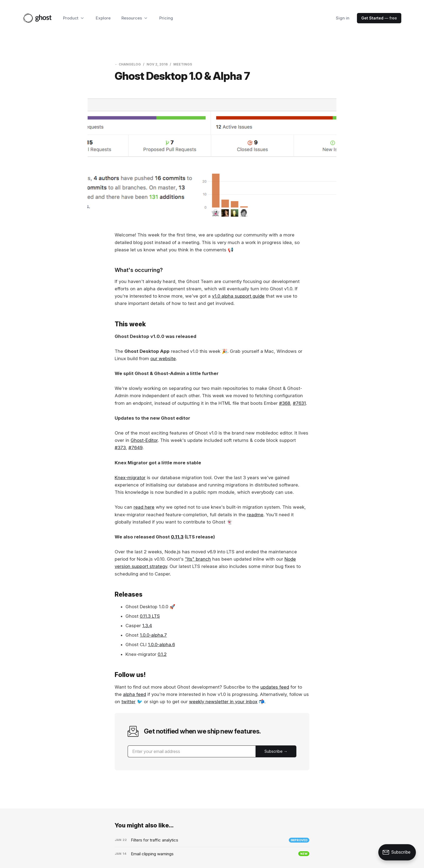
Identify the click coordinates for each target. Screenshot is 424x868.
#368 (285, 403)
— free (379, 18)
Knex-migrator (130, 478)
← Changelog (128, 64)
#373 (120, 448)
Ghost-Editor (144, 440)
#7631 (299, 403)
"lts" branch (198, 559)
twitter (128, 702)
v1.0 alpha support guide (238, 296)
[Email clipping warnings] (212, 854)
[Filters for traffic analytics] (212, 840)
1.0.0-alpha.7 (153, 635)
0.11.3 (177, 537)
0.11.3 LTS (150, 616)
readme (255, 515)
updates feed (275, 687)
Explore (103, 18)
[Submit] (276, 751)
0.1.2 (162, 654)
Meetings (183, 64)
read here (144, 507)
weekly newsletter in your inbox (223, 702)
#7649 (135, 448)
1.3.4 (147, 626)
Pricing (166, 18)
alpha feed (135, 694)
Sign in (343, 18)
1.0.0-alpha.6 (161, 645)
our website (163, 359)
